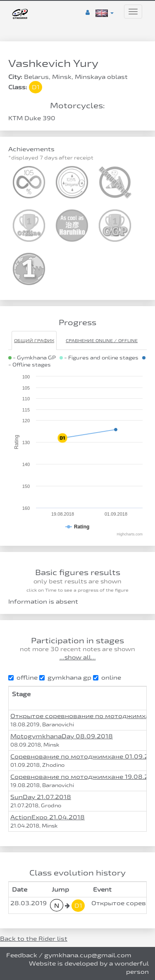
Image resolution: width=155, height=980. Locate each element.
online (107, 677)
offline (23, 677)
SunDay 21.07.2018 (41, 797)
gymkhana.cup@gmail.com (88, 955)
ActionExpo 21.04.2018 (48, 817)
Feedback (22, 955)
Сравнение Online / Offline (102, 340)
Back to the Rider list (34, 938)
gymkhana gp (65, 677)
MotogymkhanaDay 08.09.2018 (62, 736)
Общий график (34, 340)
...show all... (78, 657)
